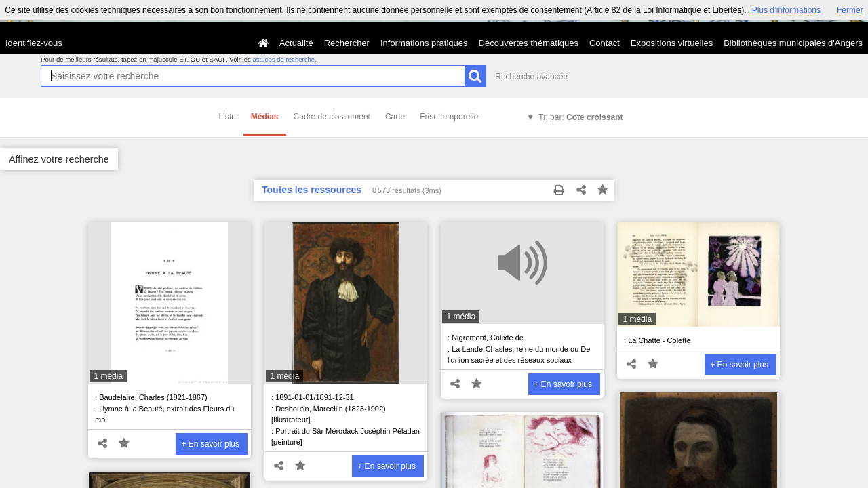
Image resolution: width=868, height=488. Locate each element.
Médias (265, 117)
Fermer (850, 10)
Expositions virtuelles (672, 43)
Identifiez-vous (34, 43)
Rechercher (347, 43)
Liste (228, 117)
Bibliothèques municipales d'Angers (793, 43)
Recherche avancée (531, 77)
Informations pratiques (424, 43)
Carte (395, 117)
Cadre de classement (332, 117)
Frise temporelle (449, 117)
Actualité (296, 43)
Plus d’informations (786, 10)
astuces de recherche (283, 59)
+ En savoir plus (210, 444)
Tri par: (580, 117)
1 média (108, 376)
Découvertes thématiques (529, 43)
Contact (605, 43)
